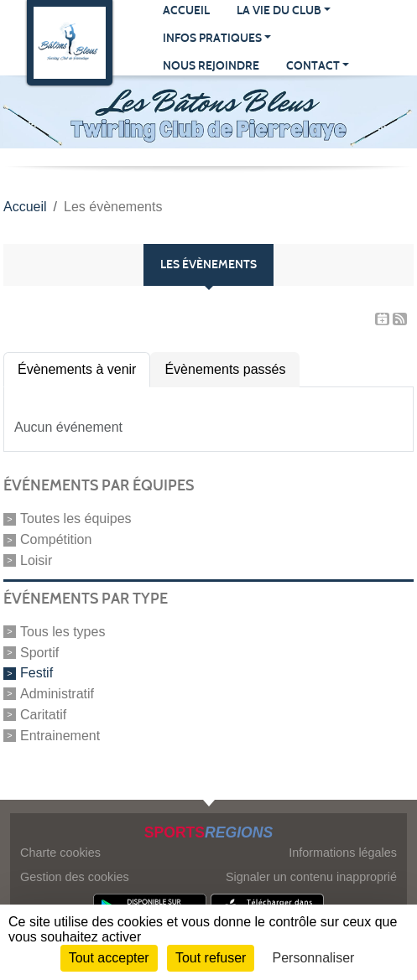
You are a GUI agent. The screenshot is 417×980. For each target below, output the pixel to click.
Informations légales (343, 853)
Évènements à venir (77, 369)
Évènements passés (225, 369)
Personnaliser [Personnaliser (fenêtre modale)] (314, 958)
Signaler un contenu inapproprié (311, 877)
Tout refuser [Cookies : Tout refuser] (211, 958)
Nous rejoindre (211, 66)
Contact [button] (313, 66)
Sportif (39, 652)
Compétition (56, 539)
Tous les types (63, 632)
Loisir (36, 560)
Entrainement (60, 735)
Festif (36, 673)
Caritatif (43, 715)
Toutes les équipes (76, 519)
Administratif (57, 694)
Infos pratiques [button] (212, 38)
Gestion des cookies (75, 877)
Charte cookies (60, 853)
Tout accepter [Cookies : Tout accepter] (109, 958)
